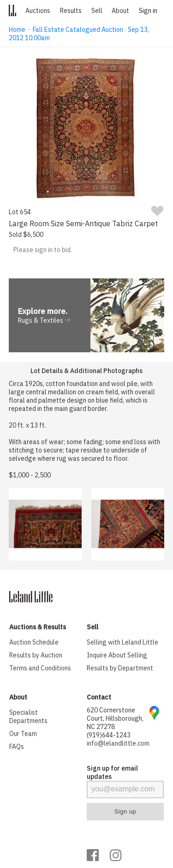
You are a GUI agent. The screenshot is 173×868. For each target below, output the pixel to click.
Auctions (38, 11)
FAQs (17, 747)
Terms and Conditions (40, 668)
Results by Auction (36, 655)
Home (17, 30)
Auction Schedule (34, 642)
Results (71, 11)
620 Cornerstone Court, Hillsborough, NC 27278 (115, 718)
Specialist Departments (28, 717)
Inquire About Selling (117, 655)
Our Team (23, 734)
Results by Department (120, 668)
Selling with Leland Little (122, 642)
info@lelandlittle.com (118, 743)
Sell (97, 11)
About (120, 11)
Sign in (148, 11)
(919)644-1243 (109, 735)
